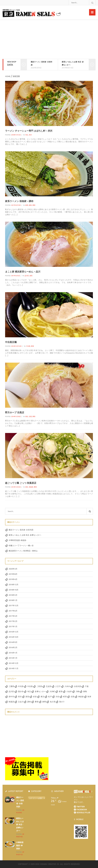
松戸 (50, 697)
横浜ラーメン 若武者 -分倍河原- (21, 530)
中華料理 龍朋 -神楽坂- (18, 540)
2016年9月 (13, 642)
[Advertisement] (49, 40)
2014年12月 (14, 663)
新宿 (27, 697)
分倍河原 (77, 686)
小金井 (69, 691)
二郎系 (39, 686)
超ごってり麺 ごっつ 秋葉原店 (21, 483)
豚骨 (34, 205)
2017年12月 (14, 606)
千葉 (87, 686)
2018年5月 (13, 595)
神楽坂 (81, 697)
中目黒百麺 (11, 342)
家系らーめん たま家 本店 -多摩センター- (25, 535)
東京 (27, 416)
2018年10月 (14, 590)
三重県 (11, 686)
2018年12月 (14, 585)
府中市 (11, 697)
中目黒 (28, 346)
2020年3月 (13, 569)
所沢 (30, 135)
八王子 (58, 686)
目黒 (30, 416)
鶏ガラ (62, 702)
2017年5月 (13, 616)
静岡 (44, 702)
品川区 (27, 276)
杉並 (35, 697)
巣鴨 (85, 691)
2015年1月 (13, 658)
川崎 (77, 691)
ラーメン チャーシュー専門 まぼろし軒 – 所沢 (29, 131)
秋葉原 (31, 487)
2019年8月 (13, 574)
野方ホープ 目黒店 (15, 412)
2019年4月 (13, 579)
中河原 (21, 686)
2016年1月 (13, 653)
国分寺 (21, 691)
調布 (30, 205)
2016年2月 (13, 647)
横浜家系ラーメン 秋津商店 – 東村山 (23, 551)
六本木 (67, 686)
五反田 (49, 686)
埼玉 (27, 135)
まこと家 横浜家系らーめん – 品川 (23, 272)
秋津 (89, 697)
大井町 (52, 691)
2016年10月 (14, 637)
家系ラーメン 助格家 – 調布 (19, 201)
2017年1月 (13, 627)
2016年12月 (14, 632)
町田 (65, 697)
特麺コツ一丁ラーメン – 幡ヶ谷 (21, 546)
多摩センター (40, 691)
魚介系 (53, 702)
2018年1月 (13, 600)
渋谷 (57, 697)
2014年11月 (14, 668)
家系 (27, 205)
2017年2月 (13, 621)
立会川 (21, 702)
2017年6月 (13, 611)
